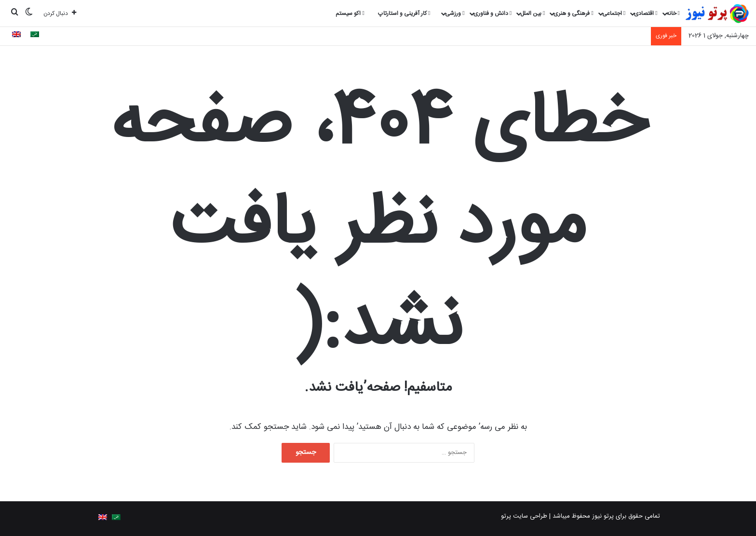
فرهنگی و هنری (573, 14)
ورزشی (455, 14)
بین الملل (533, 14)
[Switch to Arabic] (35, 36)
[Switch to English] (16, 36)
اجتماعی (614, 14)
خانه (673, 14)
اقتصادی (646, 14)
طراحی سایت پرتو (524, 516)
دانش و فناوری (493, 14)
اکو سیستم (350, 14)
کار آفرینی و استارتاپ (404, 14)
